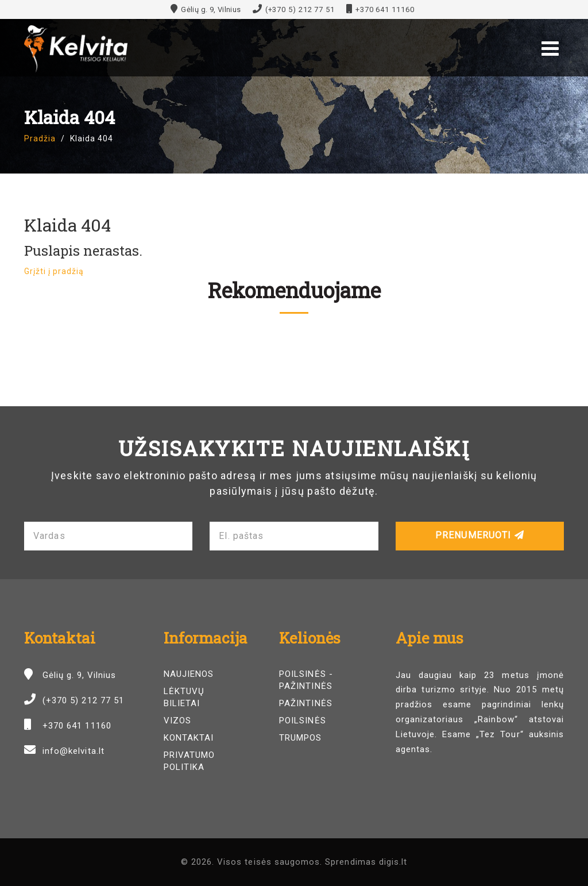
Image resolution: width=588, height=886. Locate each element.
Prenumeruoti (480, 535)
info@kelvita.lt (73, 751)
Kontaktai (189, 738)
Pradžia (40, 138)
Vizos (177, 721)
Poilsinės (302, 721)
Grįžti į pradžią (54, 271)
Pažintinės (306, 703)
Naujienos (189, 674)
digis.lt (393, 862)
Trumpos (300, 738)
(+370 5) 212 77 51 (300, 9)
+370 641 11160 (385, 9)
